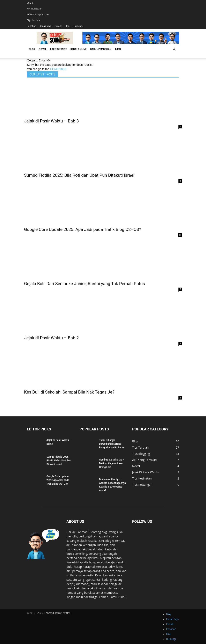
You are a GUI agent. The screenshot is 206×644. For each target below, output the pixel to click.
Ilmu (68, 26)
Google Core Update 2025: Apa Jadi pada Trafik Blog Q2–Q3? (83, 229)
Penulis (58, 26)
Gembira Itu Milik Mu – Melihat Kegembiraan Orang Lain (112, 463)
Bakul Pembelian (101, 49)
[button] (174, 49)
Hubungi (78, 26)
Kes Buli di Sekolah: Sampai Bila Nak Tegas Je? (69, 392)
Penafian (32, 26)
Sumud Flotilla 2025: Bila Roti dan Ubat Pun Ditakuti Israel (79, 175)
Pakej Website (58, 49)
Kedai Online (78, 49)
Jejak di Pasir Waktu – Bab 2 (51, 338)
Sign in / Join (33, 20)
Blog (32, 49)
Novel (42, 49)
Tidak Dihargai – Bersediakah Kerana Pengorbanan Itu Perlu (111, 444)
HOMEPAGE (58, 69)
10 (180, 235)
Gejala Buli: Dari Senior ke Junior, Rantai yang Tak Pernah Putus (84, 284)
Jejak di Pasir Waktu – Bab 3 (51, 121)
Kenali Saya (45, 26)
